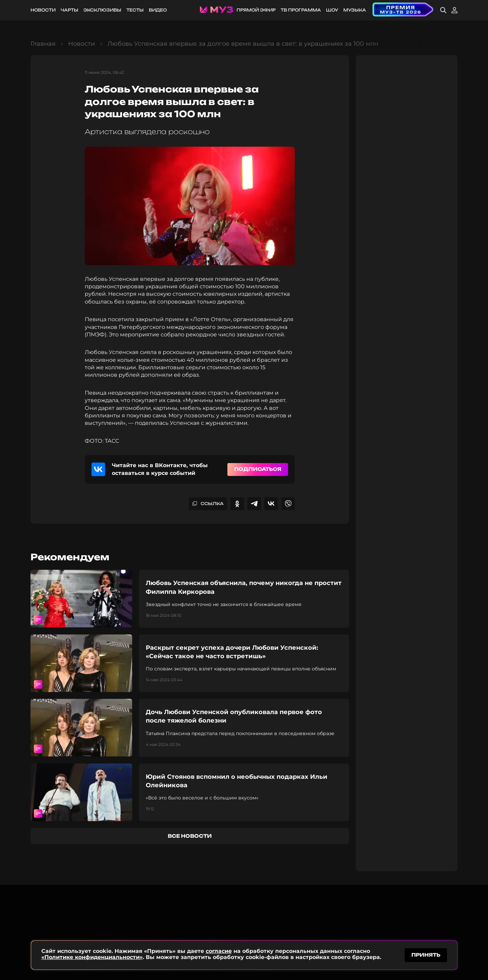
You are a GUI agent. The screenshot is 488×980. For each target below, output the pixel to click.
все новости (190, 836)
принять (426, 954)
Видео (158, 10)
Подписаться (258, 469)
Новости (43, 10)
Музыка (355, 10)
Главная (43, 44)
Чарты (69, 10)
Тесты (135, 10)
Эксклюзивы (102, 10)
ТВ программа (301, 10)
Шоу (332, 10)
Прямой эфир (256, 10)
